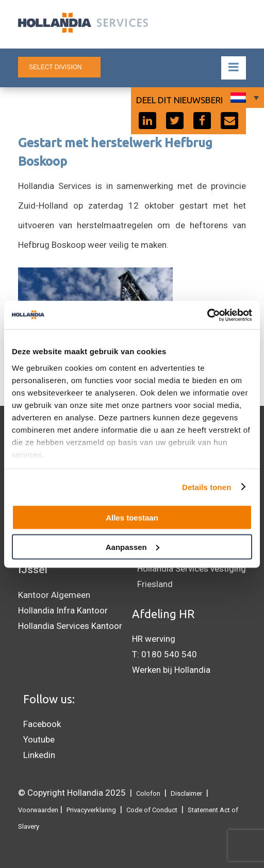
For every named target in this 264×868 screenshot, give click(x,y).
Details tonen (207, 487)
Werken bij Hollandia (171, 670)
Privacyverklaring (91, 810)
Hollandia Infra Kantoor (63, 610)
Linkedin (39, 755)
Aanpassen (133, 547)
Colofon (148, 793)
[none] (243, 98)
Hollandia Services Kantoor (70, 626)
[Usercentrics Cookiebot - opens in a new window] (207, 315)
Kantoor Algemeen (54, 595)
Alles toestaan (132, 518)
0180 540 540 (169, 654)
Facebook (42, 724)
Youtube (39, 739)
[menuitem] (243, 98)
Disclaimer (186, 793)
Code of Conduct (152, 810)
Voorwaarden (38, 810)
